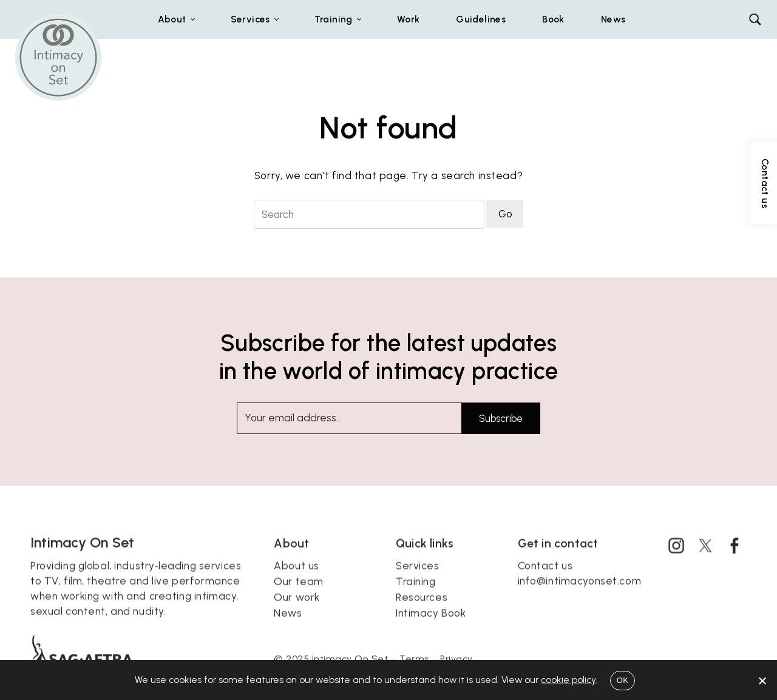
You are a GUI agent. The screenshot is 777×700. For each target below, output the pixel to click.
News (613, 19)
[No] (762, 681)
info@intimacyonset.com (580, 593)
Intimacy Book (431, 625)
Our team (299, 593)
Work (409, 19)
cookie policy (568, 680)
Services (418, 577)
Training (416, 593)
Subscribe (501, 418)
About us (297, 577)
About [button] (172, 19)
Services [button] (250, 19)
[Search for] (369, 214)
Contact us (545, 577)
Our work (297, 609)
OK (623, 680)
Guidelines (481, 19)
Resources (422, 609)
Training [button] (334, 19)
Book (553, 19)
